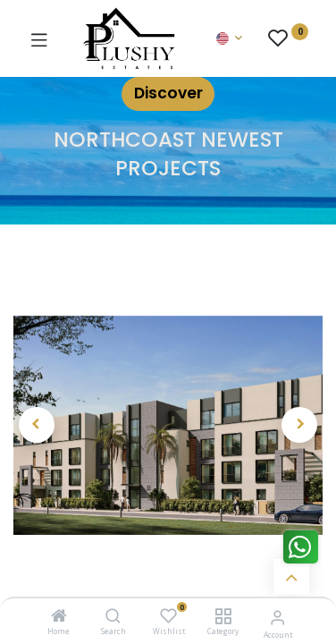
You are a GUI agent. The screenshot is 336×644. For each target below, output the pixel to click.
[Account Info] (277, 617)
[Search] (113, 617)
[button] (37, 425)
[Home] (59, 617)
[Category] (223, 617)
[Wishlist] (168, 616)
